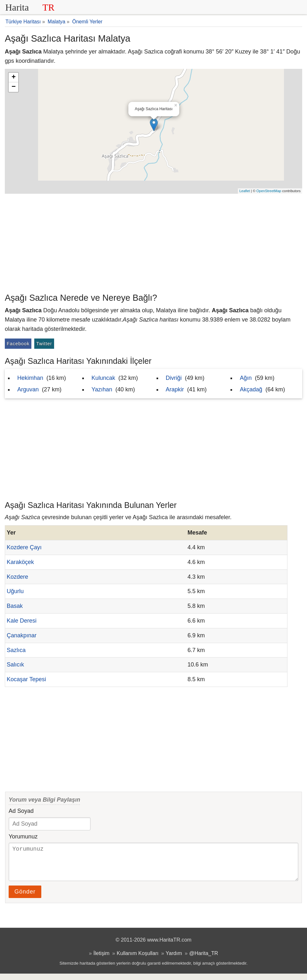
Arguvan (28, 389)
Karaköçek (20, 562)
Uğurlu (15, 591)
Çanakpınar (22, 635)
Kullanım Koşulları (138, 960)
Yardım (174, 960)
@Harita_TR (204, 960)
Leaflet (245, 191)
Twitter (44, 344)
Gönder (25, 898)
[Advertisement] (153, 242)
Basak (15, 606)
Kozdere (17, 577)
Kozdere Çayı (24, 547)
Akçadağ (251, 389)
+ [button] (14, 78)
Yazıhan (102, 389)
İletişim (101, 960)
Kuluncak (103, 378)
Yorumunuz (23, 837)
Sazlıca (16, 650)
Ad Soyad (21, 811)
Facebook (18, 344)
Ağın (246, 378)
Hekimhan (30, 378)
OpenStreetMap (269, 191)
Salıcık (15, 665)
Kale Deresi (22, 621)
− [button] (14, 87)
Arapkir (175, 389)
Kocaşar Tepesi (26, 679)
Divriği (174, 378)
